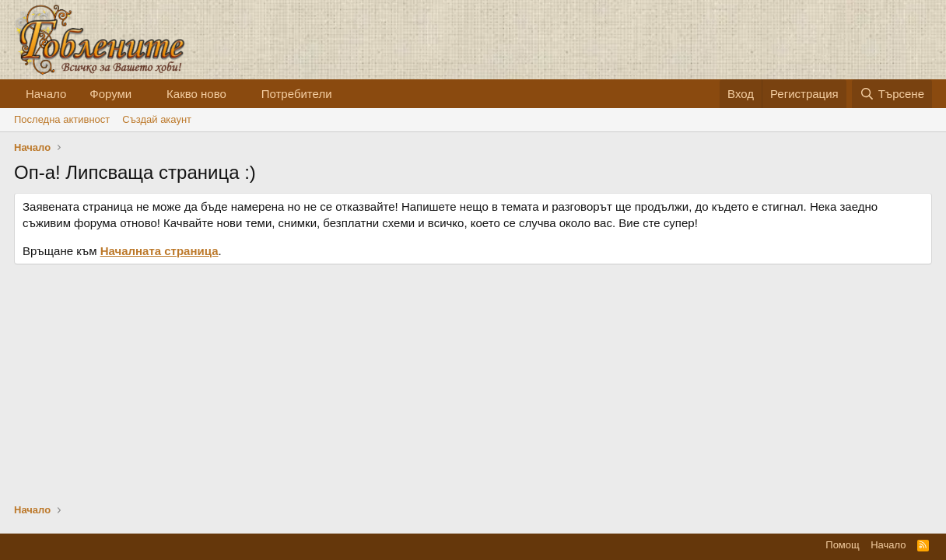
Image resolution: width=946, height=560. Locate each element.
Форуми (110, 94)
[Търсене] (892, 94)
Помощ (842, 545)
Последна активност (62, 119)
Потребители (297, 94)
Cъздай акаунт (157, 119)
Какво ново (196, 94)
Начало (46, 94)
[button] (144, 94)
